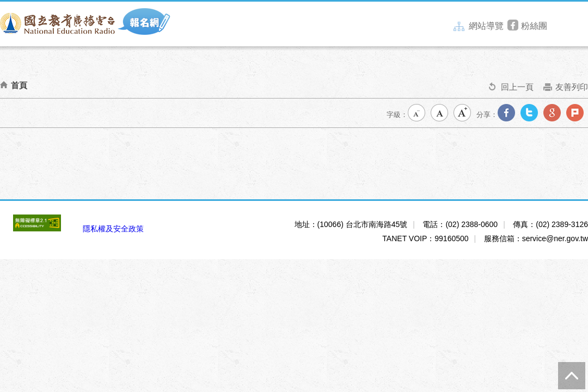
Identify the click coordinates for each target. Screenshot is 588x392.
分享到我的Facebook (509, 115)
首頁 (19, 85)
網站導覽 (479, 26)
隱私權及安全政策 (113, 229)
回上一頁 (511, 90)
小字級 (419, 115)
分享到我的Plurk (577, 115)
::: (453, 24)
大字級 (464, 115)
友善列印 (566, 90)
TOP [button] (572, 376)
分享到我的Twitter (531, 115)
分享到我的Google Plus (554, 115)
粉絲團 (527, 26)
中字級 (442, 115)
